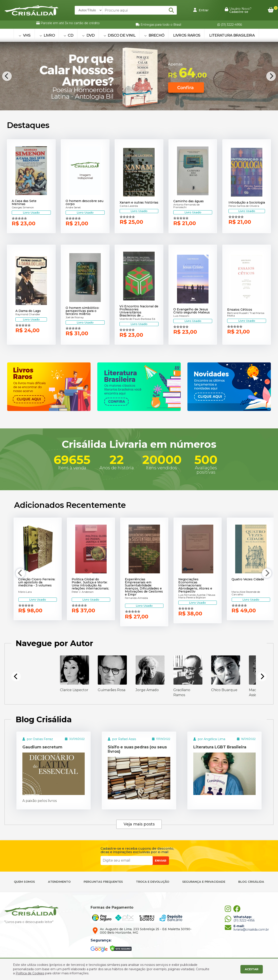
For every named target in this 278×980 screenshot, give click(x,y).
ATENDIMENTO (59, 882)
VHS (25, 35)
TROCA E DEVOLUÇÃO (153, 882)
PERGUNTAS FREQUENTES (103, 882)
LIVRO (47, 35)
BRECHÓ (154, 35)
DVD (88, 35)
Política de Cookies (30, 973)
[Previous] (7, 76)
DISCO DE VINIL (119, 35)
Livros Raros (187, 35)
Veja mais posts (139, 824)
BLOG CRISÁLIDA (251, 882)
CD (68, 35)
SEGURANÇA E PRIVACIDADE (204, 882)
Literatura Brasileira (232, 35)
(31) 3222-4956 (230, 25)
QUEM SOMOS (24, 882)
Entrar (201, 10)
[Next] (271, 76)
